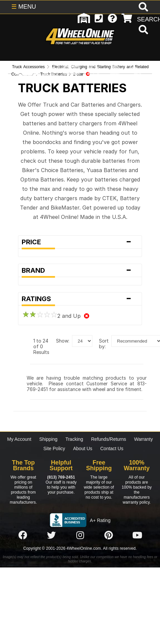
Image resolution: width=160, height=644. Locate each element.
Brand (80, 270)
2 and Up (56, 316)
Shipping (48, 439)
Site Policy (54, 448)
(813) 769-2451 (61, 477)
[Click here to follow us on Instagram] (80, 535)
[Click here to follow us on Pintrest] (109, 535)
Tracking (74, 439)
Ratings (80, 299)
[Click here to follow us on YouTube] (137, 535)
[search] (142, 30)
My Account (19, 439)
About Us (83, 448)
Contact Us (112, 448)
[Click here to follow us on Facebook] (23, 535)
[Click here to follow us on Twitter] (51, 535)
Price (80, 242)
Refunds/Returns (108, 439)
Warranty (143, 439)
